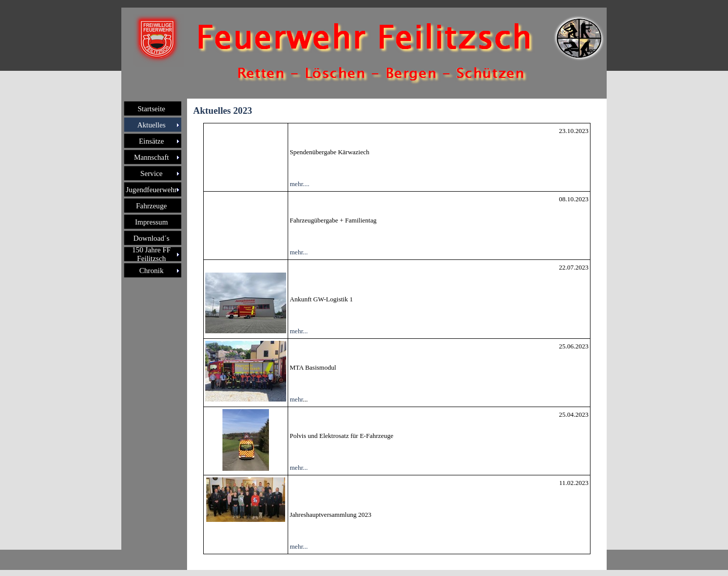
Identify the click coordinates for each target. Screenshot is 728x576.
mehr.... (300, 184)
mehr (296, 399)
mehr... (299, 252)
